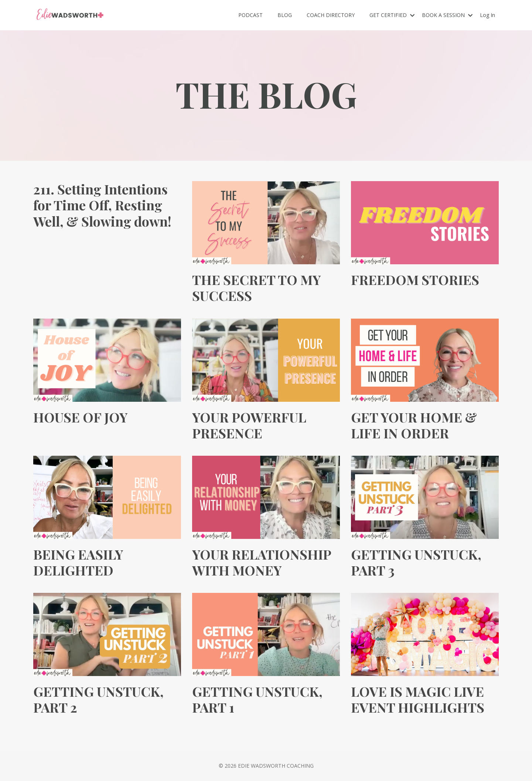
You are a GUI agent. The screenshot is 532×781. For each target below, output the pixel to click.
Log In (487, 15)
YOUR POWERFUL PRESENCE (249, 425)
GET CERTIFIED (392, 15)
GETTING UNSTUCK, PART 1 (257, 699)
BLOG (285, 15)
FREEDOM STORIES (415, 280)
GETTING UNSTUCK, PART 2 (98, 699)
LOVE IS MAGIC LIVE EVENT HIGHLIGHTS (418, 699)
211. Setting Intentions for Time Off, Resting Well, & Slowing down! (102, 205)
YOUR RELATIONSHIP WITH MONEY (262, 562)
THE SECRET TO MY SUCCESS (256, 288)
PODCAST (250, 15)
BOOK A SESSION (447, 15)
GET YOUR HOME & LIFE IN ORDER (414, 425)
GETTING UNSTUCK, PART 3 (416, 562)
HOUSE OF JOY (80, 417)
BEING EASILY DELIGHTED (78, 562)
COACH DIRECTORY (331, 15)
